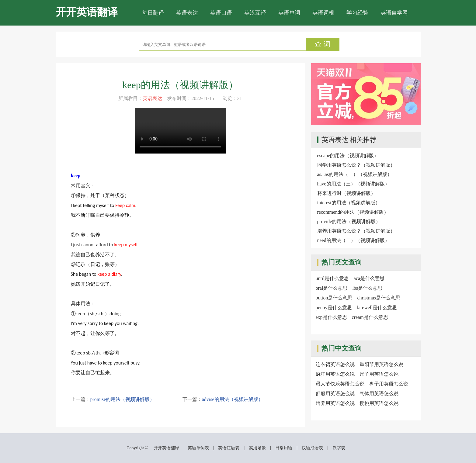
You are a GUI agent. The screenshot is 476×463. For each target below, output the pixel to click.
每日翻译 (153, 13)
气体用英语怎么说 (379, 394)
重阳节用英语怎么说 (381, 364)
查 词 (322, 44)
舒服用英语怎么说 (335, 394)
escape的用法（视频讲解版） (348, 155)
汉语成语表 (312, 448)
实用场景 (257, 448)
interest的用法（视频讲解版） (349, 203)
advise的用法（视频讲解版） (233, 399)
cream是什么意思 (370, 317)
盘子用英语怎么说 (389, 384)
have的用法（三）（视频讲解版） (353, 184)
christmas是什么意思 (379, 298)
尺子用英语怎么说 (379, 374)
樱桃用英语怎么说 (379, 403)
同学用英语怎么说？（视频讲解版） (356, 165)
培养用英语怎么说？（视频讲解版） (356, 231)
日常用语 (284, 448)
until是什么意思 (332, 278)
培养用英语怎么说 (335, 403)
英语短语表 (229, 448)
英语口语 (221, 13)
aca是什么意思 (369, 278)
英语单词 (289, 13)
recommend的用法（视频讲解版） (353, 212)
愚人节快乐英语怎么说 (340, 384)
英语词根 (323, 13)
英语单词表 (198, 448)
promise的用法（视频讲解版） (123, 399)
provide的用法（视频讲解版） (349, 221)
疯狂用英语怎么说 (335, 374)
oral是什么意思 (332, 288)
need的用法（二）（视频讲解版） (353, 240)
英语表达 (187, 13)
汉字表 (339, 448)
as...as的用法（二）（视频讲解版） (355, 174)
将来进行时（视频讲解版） (346, 193)
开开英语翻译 (87, 12)
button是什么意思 (334, 298)
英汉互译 (255, 13)
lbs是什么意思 (367, 288)
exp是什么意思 (331, 317)
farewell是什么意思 (377, 308)
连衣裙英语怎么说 (335, 364)
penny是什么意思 (334, 308)
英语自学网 (394, 13)
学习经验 (357, 13)
